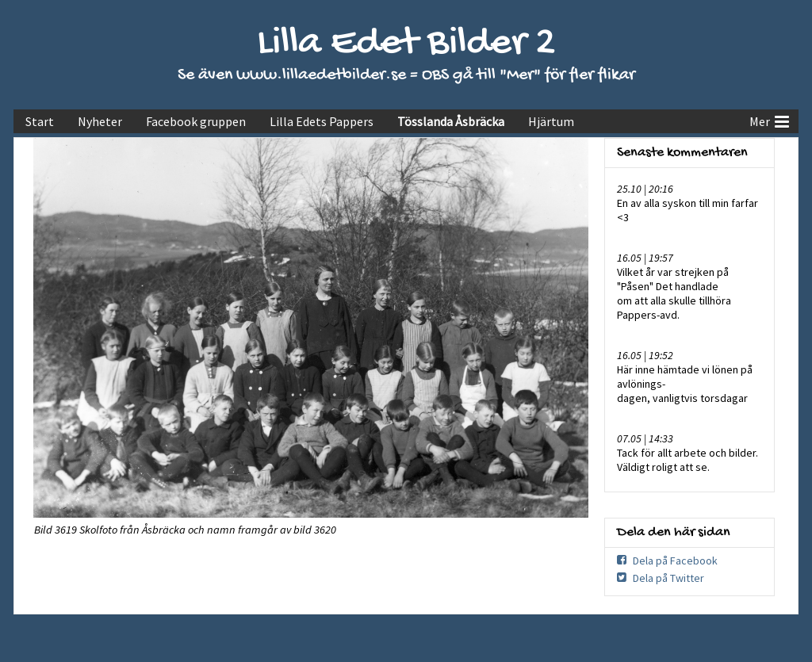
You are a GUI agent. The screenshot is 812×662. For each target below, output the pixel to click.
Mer (769, 120)
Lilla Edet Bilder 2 (406, 44)
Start (40, 121)
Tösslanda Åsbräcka (451, 121)
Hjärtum (551, 121)
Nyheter (100, 121)
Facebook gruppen (196, 121)
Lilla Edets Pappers (322, 121)
